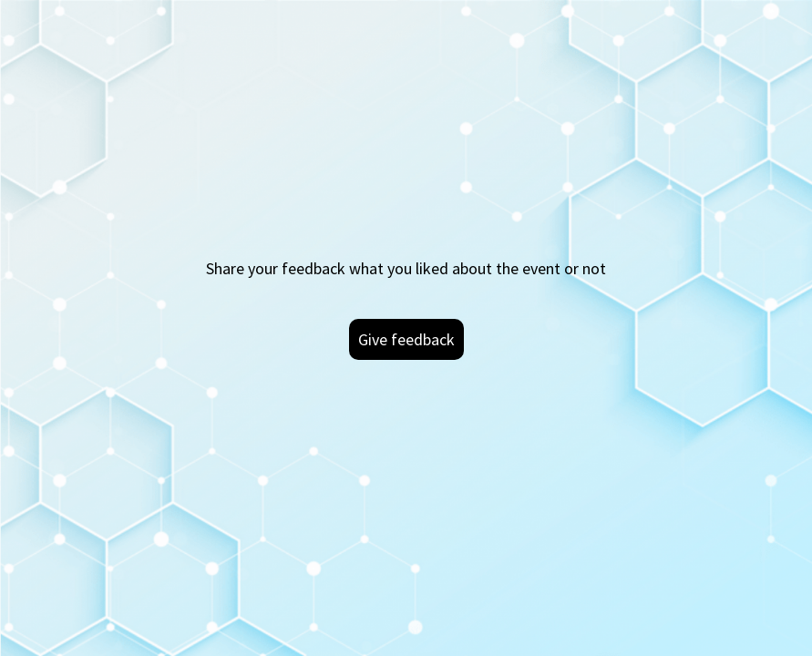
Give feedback (406, 339)
